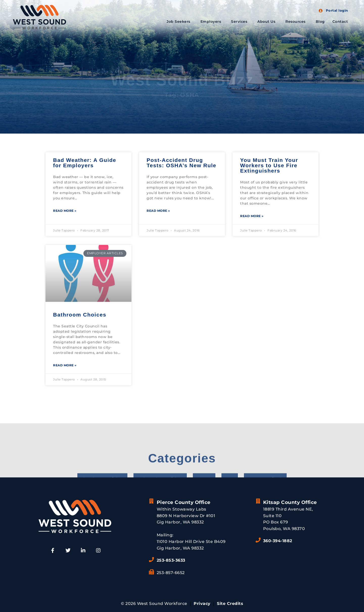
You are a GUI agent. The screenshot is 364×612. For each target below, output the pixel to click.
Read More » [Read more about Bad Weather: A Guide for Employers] (65, 211)
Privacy (202, 604)
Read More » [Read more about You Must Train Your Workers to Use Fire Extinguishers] (252, 216)
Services (240, 22)
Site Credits (230, 604)
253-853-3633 (171, 560)
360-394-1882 (278, 541)
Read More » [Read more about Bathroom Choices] (65, 365)
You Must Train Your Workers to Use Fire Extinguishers (269, 165)
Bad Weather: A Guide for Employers (85, 163)
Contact (340, 22)
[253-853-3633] (152, 560)
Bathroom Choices (80, 315)
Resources (297, 22)
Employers (212, 22)
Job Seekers (180, 22)
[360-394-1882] (258, 540)
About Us (268, 22)
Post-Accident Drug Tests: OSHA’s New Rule (181, 163)
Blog (320, 22)
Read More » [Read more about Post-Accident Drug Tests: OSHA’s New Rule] (158, 211)
